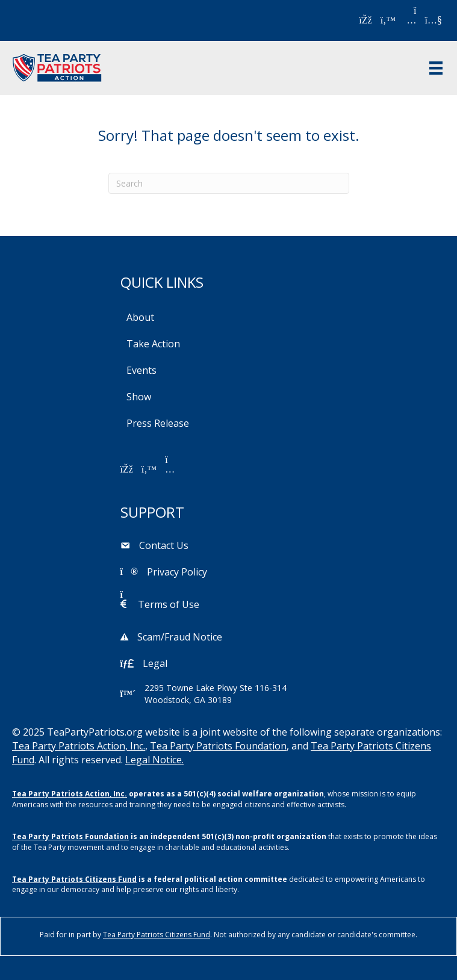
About (140, 317)
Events (141, 370)
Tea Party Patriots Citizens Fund (74, 879)
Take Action (153, 344)
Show (139, 397)
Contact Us (164, 545)
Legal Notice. (154, 760)
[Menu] (436, 68)
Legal (155, 663)
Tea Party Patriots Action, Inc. (79, 746)
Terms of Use (169, 604)
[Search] (229, 183)
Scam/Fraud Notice (180, 637)
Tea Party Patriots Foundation (218, 746)
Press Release (158, 423)
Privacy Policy (177, 572)
